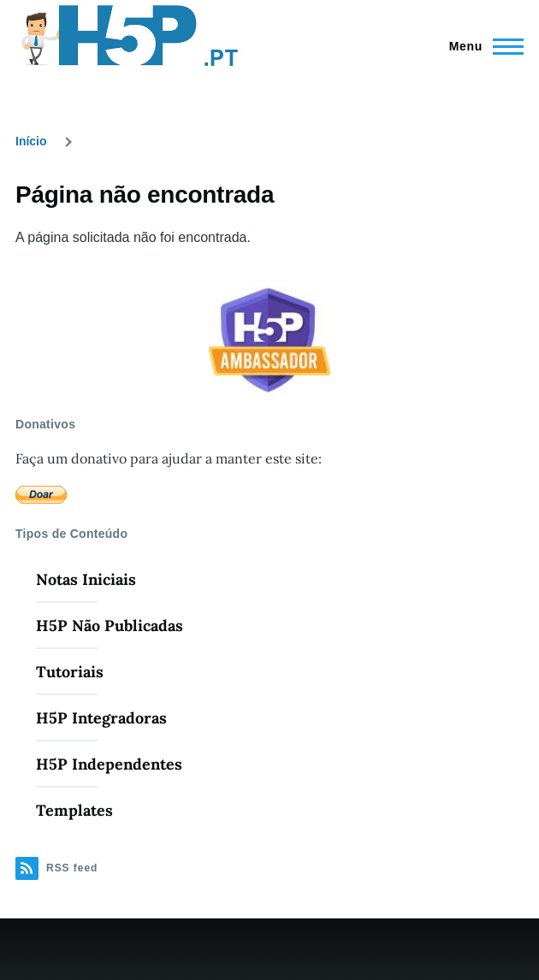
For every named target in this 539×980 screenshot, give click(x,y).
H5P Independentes (109, 764)
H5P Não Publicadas (110, 626)
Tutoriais (70, 672)
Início (31, 141)
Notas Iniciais (86, 579)
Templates (74, 810)
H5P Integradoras (101, 718)
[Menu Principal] (481, 46)
